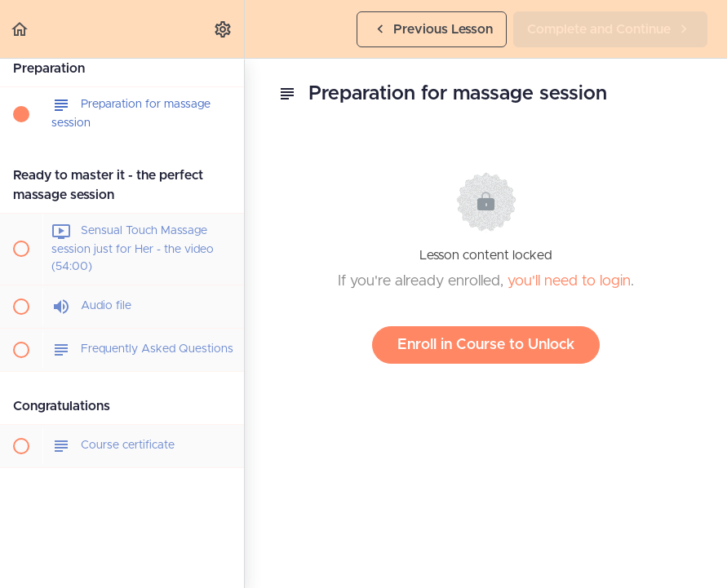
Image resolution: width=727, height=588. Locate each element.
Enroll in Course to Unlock (486, 345)
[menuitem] (224, 29)
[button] (20, 29)
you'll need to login (569, 281)
